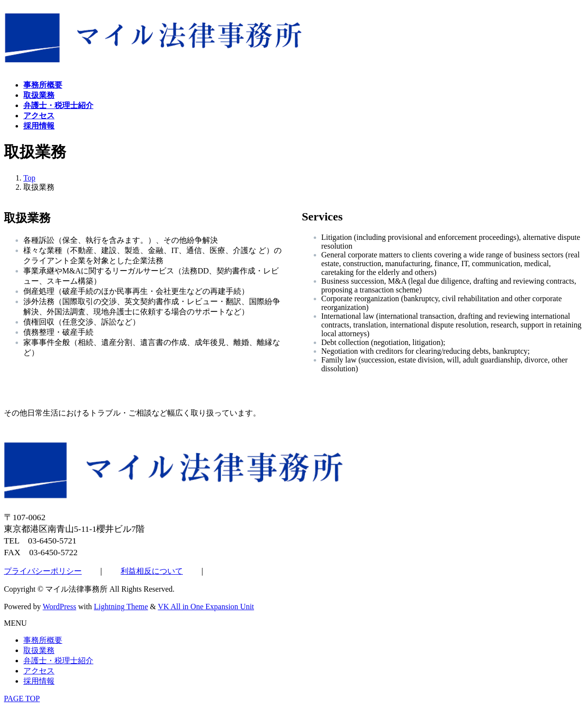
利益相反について (152, 571)
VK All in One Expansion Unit (206, 607)
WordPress (60, 607)
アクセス (39, 671)
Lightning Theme (121, 607)
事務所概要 (43, 640)
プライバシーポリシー (43, 571)
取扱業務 (39, 650)
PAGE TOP (22, 698)
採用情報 (39, 681)
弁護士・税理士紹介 (58, 661)
